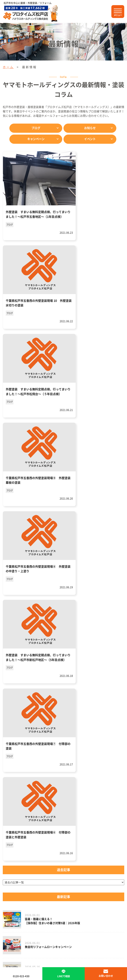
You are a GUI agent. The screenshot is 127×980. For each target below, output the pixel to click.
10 (40, 748)
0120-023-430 (71, 811)
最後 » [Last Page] (80, 756)
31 (91, 748)
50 (44, 756)
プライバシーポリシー (52, 935)
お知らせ (90, 128)
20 (49, 748)
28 (66, 748)
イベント (90, 139)
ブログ (36, 128)
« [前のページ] (24, 748)
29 (74, 748)
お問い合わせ (106, 976)
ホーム (8, 67)
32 (100, 748)
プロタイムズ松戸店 (63, 888)
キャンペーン (36, 139)
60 (53, 756)
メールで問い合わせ (63, 852)
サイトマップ (80, 935)
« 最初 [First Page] (13, 748)
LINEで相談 (64, 831)
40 (117, 748)
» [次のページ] (70, 756)
